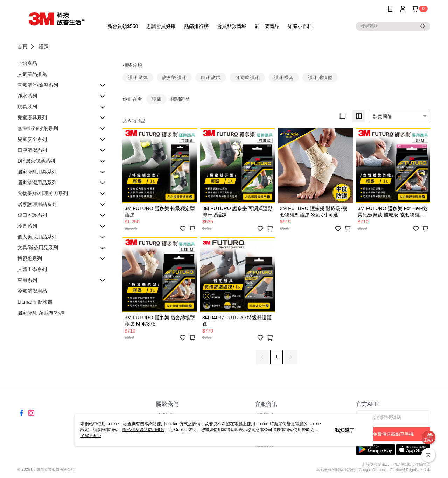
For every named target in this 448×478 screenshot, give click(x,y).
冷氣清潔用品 (32, 291)
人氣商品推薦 (32, 74)
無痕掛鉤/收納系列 (38, 128)
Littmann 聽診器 (35, 302)
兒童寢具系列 (32, 117)
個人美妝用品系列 (37, 237)
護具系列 (27, 226)
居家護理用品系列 (37, 204)
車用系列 (27, 280)
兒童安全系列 (32, 139)
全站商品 (27, 63)
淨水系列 (27, 96)
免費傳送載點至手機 (393, 434)
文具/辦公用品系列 (38, 248)
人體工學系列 (32, 269)
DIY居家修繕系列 (36, 161)
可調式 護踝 (247, 77)
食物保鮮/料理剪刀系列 (43, 193)
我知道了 (345, 430)
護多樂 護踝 (174, 77)
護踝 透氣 (138, 77)
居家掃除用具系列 (37, 172)
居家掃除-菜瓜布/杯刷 (41, 313)
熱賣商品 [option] (383, 116)
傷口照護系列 (32, 215)
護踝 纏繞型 (320, 77)
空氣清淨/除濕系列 (38, 85)
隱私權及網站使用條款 (143, 430)
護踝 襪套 (284, 77)
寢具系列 (27, 107)
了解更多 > (91, 436)
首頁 (22, 47)
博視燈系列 (30, 258)
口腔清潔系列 (32, 150)
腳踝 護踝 (211, 77)
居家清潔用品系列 (37, 183)
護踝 (44, 47)
